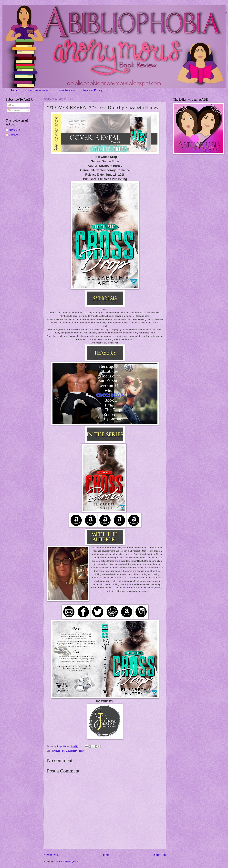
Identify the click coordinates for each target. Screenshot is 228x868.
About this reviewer (37, 90)
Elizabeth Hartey (76, 751)
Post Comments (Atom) (67, 861)
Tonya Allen (14, 130)
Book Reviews (67, 90)
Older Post (160, 855)
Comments (14, 110)
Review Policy (93, 90)
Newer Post (51, 855)
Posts (11, 105)
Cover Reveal (61, 751)
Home (14, 90)
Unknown (13, 135)
